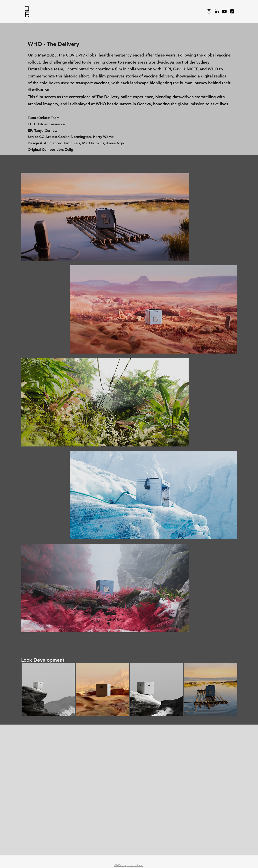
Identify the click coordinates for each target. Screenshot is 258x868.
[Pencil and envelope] (27, 11)
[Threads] (232, 11)
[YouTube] (224, 11)
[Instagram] (209, 11)
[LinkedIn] (217, 11)
